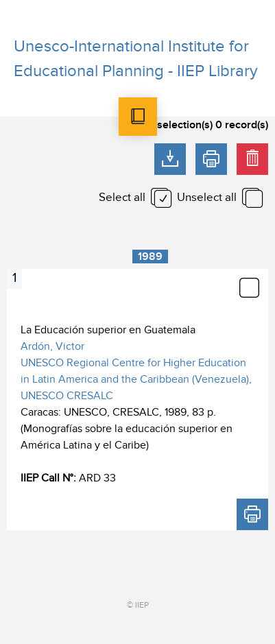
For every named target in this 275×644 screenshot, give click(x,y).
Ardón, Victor (52, 346)
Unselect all (207, 198)
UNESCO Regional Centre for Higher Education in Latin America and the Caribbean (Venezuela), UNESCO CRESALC (136, 379)
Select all (122, 198)
